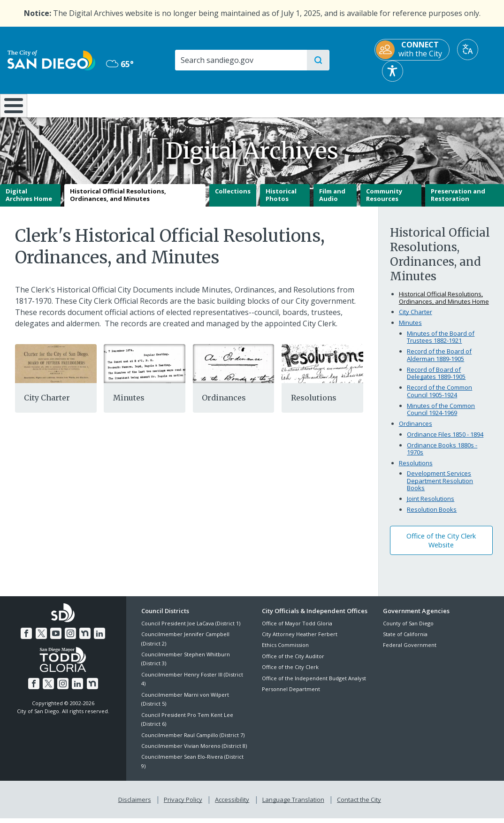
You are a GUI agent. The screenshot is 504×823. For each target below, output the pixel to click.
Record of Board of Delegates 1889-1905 (436, 380)
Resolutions (314, 405)
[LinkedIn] (98, 639)
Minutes (129, 405)
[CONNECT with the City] (412, 50)
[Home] (14, 109)
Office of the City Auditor (293, 663)
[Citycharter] (56, 369)
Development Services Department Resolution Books (440, 488)
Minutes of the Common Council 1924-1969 (441, 416)
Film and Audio (332, 202)
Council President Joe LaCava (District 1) (191, 630)
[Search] (241, 60)
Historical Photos (281, 202)
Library (296, 105)
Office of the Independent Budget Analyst (314, 685)
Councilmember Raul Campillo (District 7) (193, 742)
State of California (405, 641)
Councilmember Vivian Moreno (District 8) (194, 752)
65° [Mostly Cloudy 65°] (120, 64)
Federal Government (410, 652)
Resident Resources (145, 105)
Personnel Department (291, 696)
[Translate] (468, 50)
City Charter (47, 405)
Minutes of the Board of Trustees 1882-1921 (441, 344)
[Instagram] (70, 639)
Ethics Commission (285, 652)
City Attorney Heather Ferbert (300, 641)
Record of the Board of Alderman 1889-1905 (439, 362)
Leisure (67, 105)
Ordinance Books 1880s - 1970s (442, 455)
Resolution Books (432, 516)
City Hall (462, 105)
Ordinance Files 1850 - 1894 (445, 441)
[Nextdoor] (84, 639)
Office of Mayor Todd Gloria (297, 630)
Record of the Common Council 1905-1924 (439, 398)
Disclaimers (137, 805)
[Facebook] (28, 639)
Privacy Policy (184, 805)
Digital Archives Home (29, 202)
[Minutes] (145, 369)
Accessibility (232, 805)
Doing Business (219, 105)
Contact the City (357, 805)
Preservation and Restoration (458, 202)
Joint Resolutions (431, 506)
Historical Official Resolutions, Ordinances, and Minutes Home (444, 304)
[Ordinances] (234, 369)
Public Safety (379, 105)
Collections (233, 198)
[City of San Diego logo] (51, 60)
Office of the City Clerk (290, 674)
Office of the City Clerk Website (441, 547)
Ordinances (224, 405)
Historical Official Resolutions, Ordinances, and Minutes (118, 202)
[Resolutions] (322, 369)
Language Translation (292, 805)
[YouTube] (56, 639)
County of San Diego (408, 630)
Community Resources (384, 202)
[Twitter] (42, 639)
